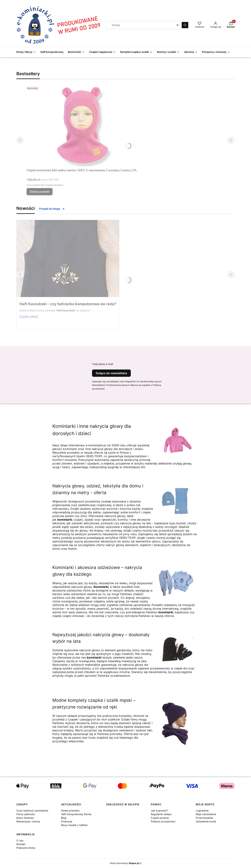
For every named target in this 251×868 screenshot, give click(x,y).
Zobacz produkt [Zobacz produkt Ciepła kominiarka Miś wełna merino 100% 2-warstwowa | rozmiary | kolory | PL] (40, 192)
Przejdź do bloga (52, 209)
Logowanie (202, 811)
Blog (64, 818)
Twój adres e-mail (102, 364)
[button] (185, 25)
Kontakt (21, 844)
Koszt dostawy (25, 818)
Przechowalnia (204, 818)
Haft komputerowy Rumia (76, 814)
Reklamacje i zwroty (28, 821)
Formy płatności (26, 814)
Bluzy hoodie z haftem (74, 825)
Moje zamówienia (206, 814)
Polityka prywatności (163, 821)
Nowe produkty (70, 811)
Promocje (67, 821)
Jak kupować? (159, 811)
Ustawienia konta (206, 821)
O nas (20, 840)
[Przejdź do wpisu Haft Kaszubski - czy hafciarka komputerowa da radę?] (68, 259)
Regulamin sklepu (161, 814)
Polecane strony (26, 848)
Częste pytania (160, 818)
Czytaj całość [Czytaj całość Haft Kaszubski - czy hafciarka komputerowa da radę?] (29, 316)
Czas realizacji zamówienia (32, 811)
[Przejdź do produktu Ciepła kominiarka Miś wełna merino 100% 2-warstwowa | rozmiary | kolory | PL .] (82, 126)
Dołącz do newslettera (111, 373)
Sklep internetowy (124, 863)
